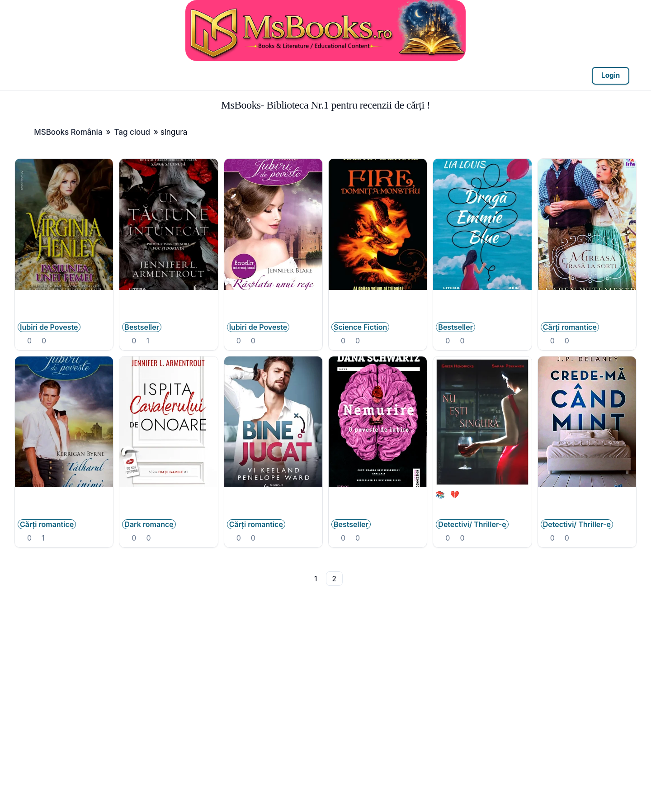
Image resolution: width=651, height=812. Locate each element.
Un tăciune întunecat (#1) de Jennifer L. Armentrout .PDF (168, 306)
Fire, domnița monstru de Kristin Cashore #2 (378, 302)
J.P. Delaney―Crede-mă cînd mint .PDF (587, 499)
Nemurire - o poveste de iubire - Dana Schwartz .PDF (378, 503)
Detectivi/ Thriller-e (472, 524)
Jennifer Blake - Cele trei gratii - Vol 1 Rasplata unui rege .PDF (273, 306)
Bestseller (142, 327)
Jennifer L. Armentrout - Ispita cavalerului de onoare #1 (168, 503)
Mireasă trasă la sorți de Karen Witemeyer (587, 302)
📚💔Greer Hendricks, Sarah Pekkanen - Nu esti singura (482, 503)
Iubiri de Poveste (49, 327)
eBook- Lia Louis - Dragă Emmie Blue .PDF (482, 302)
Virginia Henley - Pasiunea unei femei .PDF (64, 302)
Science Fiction (360, 327)
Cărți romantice (570, 327)
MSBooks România (68, 132)
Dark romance (149, 524)
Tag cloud (132, 132)
